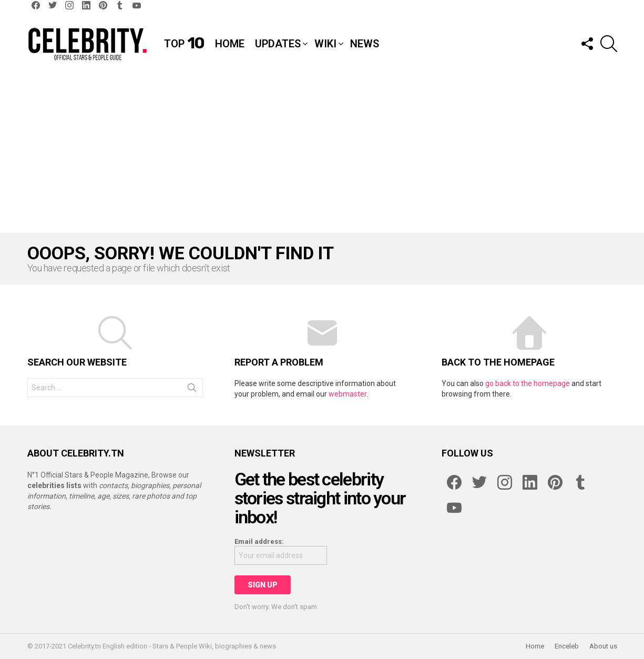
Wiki (325, 44)
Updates (278, 44)
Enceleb (567, 646)
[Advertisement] (322, 154)
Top (184, 44)
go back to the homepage (528, 383)
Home (230, 44)
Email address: (259, 541)
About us (603, 646)
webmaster (347, 394)
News (365, 44)
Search (192, 390)
